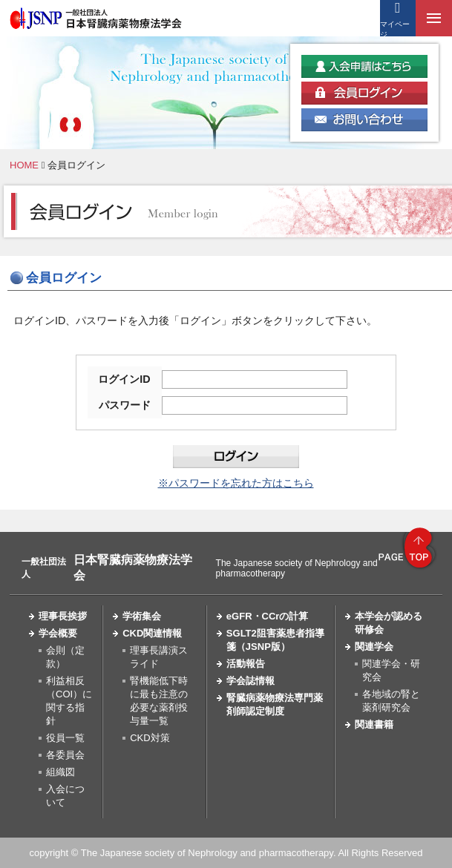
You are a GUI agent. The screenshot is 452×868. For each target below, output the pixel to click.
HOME (24, 165)
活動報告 (246, 664)
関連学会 (374, 647)
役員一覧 (65, 738)
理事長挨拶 (63, 616)
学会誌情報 (250, 681)
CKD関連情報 (152, 633)
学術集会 (142, 616)
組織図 (60, 772)
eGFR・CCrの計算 (268, 616)
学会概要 (58, 633)
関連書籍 (374, 724)
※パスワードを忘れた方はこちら (236, 483)
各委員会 (65, 755)
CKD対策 (150, 738)
